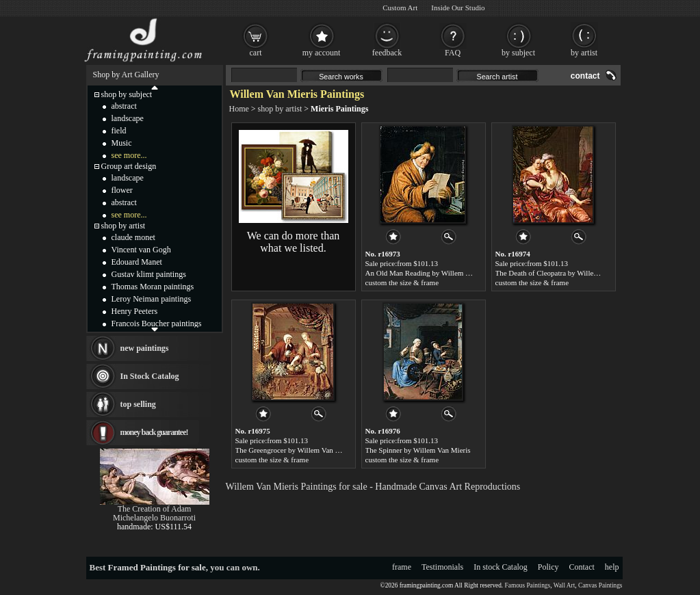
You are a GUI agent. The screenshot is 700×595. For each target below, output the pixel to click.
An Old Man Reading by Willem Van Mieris (432, 273)
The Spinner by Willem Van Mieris (418, 450)
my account (322, 53)
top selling (138, 404)
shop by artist (280, 109)
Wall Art (565, 585)
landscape (128, 118)
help (612, 567)
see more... (129, 155)
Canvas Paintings (600, 585)
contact (585, 76)
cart (256, 53)
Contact (582, 567)
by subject (518, 53)
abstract (124, 106)
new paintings (145, 348)
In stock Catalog (501, 567)
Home (239, 109)
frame (402, 567)
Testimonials (442, 567)
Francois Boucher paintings (157, 323)
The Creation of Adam (155, 509)
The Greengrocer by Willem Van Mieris (295, 450)
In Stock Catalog (150, 376)
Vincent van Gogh (141, 250)
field (119, 131)
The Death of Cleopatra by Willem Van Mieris (565, 273)
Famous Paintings (528, 585)
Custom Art (400, 8)
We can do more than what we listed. (294, 242)
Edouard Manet (137, 262)
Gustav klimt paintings (149, 274)
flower (122, 190)
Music (122, 143)
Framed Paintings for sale (157, 567)
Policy (548, 567)
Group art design (129, 166)
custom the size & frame (402, 282)
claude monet (133, 237)
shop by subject (127, 94)
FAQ (453, 53)
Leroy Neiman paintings (152, 299)
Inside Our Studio (458, 8)
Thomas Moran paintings (153, 287)
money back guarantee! (154, 432)
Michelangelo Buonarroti (154, 518)
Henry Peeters (135, 311)
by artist (584, 53)
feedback (387, 53)
